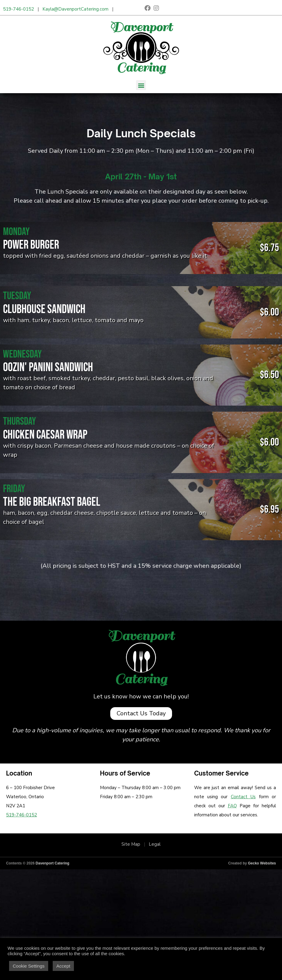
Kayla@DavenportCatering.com (75, 9)
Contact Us (243, 797)
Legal (155, 844)
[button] (141, 85)
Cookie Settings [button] (29, 966)
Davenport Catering (53, 863)
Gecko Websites (262, 863)
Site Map (131, 844)
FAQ (232, 806)
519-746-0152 (18, 9)
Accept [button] (63, 966)
